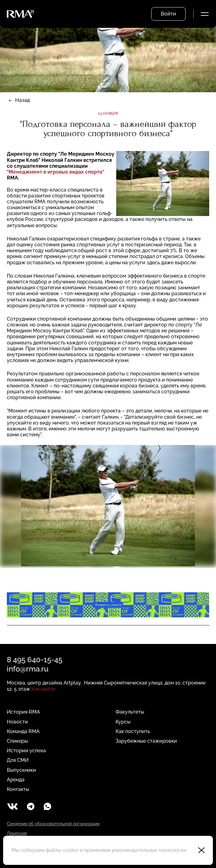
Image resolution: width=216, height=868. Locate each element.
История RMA (23, 712)
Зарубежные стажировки (146, 741)
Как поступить (133, 731)
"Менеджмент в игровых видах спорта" (55, 172)
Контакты (18, 789)
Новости (17, 722)
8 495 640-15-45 (35, 660)
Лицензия (17, 833)
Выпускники (21, 770)
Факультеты (130, 712)
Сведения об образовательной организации (53, 824)
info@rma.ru (28, 669)
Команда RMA (23, 731)
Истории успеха (26, 751)
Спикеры (17, 741)
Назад (22, 100)
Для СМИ (18, 760)
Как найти (43, 689)
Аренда (16, 780)
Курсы (123, 722)
